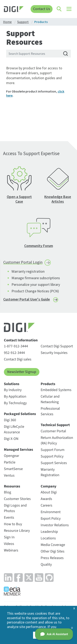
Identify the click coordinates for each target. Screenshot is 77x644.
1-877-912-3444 (16, 346)
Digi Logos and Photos (15, 508)
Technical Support (55, 425)
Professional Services (50, 411)
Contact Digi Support (57, 346)
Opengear (11, 456)
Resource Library (17, 531)
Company (49, 486)
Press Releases (52, 558)
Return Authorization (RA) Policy (57, 440)
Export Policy (51, 519)
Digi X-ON (11, 439)
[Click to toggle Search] (59, 9)
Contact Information (21, 340)
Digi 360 (10, 420)
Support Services (54, 463)
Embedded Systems (56, 390)
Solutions (12, 384)
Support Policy (52, 456)
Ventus (9, 475)
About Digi (49, 492)
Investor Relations (55, 525)
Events (9, 518)
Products (48, 384)
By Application (15, 396)
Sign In (9, 537)
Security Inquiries (54, 353)
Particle (10, 462)
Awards (46, 499)
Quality (46, 565)
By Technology (15, 403)
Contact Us (42, 9)
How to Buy (13, 524)
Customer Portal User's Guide (27, 299)
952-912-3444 (14, 353)
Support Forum (53, 450)
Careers (47, 505)
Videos (9, 544)
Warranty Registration (50, 472)
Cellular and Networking (50, 399)
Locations (48, 538)
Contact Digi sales (18, 359)
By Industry (13, 390)
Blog (7, 492)
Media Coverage (53, 545)
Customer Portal (53, 431)
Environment (51, 512)
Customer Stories (17, 499)
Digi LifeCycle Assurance (14, 429)
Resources (12, 486)
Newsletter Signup (22, 372)
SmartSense (13, 469)
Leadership (49, 532)
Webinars (11, 550)
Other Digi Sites (53, 551)
